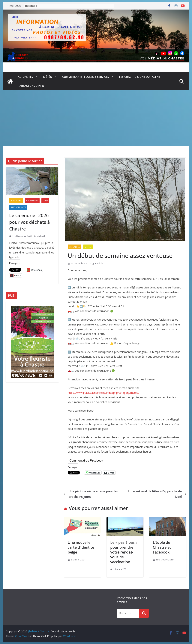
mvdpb (99, 263)
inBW (45, 201)
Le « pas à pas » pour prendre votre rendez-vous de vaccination (124, 552)
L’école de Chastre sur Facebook (163, 547)
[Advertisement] (96, 118)
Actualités (25, 77)
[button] (35, 77)
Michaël (41, 236)
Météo (48, 77)
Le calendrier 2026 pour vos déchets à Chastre (30, 222)
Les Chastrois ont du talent (140, 77)
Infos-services (18, 207)
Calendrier (32, 201)
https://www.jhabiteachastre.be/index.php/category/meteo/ (103, 393)
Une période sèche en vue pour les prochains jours (91, 494)
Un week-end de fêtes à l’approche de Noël (157, 494)
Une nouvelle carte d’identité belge (81, 547)
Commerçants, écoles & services (86, 77)
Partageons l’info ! (32, 86)
